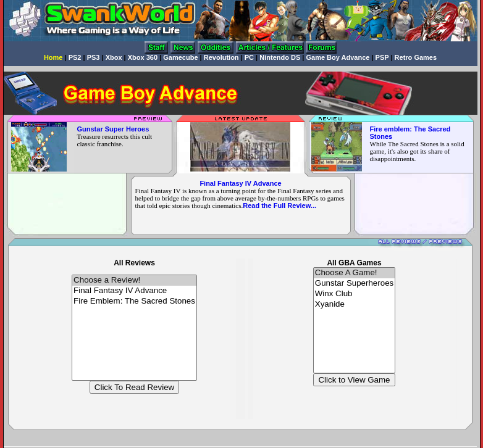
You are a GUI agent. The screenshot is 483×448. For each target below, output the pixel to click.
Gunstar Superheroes (354, 284)
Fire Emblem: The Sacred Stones (134, 301)
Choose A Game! (354, 273)
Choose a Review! (134, 280)
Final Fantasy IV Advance (240, 183)
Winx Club (354, 294)
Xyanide (354, 305)
